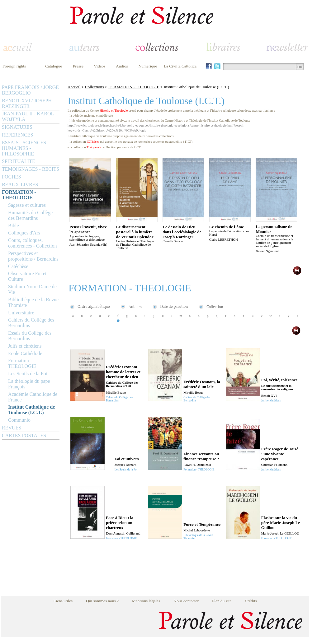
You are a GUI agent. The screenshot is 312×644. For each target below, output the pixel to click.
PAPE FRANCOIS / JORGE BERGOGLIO (30, 90)
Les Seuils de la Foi (28, 374)
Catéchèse (18, 266)
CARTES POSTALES (24, 436)
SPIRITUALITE (19, 161)
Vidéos (100, 66)
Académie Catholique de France (33, 397)
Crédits (251, 601)
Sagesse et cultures (27, 205)
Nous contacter (186, 601)
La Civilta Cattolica (180, 66)
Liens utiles (63, 601)
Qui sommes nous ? (102, 601)
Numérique (148, 66)
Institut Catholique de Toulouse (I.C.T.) (31, 410)
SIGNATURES (17, 127)
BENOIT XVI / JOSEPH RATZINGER (27, 103)
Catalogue (54, 66)
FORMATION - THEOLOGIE (19, 195)
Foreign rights (14, 66)
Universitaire (21, 313)
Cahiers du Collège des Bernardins (31, 323)
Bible (14, 226)
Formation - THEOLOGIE (22, 363)
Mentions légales (146, 601)
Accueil (74, 87)
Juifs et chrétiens (25, 346)
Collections (95, 87)
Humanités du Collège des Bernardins (30, 215)
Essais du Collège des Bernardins (30, 336)
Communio (19, 420)
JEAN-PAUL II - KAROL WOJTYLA (28, 116)
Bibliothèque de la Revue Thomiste (33, 302)
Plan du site (222, 601)
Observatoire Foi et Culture (27, 276)
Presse (78, 66)
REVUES (12, 428)
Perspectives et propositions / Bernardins (33, 256)
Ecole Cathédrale (25, 353)
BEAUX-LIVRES (20, 185)
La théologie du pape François (29, 384)
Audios (122, 66)
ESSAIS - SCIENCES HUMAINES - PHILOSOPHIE (24, 148)
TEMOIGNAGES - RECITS (31, 169)
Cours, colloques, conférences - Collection (32, 243)
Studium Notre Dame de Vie (32, 289)
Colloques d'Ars (24, 233)
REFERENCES (17, 135)
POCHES (11, 177)
